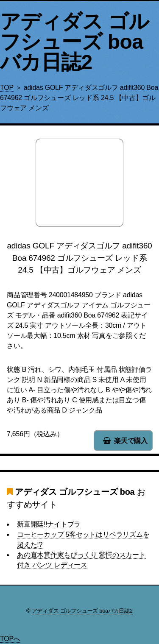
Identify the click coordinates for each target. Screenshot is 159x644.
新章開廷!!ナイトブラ (49, 524)
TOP (7, 88)
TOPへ (10, 639)
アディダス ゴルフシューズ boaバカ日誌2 (75, 42)
